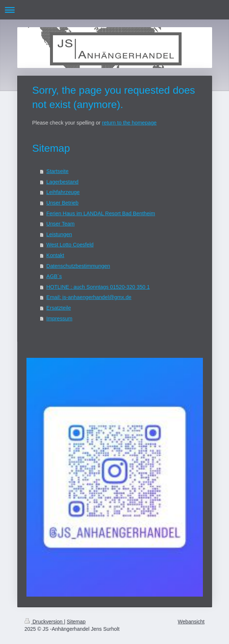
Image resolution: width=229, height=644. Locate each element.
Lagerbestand (62, 182)
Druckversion (44, 622)
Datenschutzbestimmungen (78, 266)
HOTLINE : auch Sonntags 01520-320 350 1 (98, 287)
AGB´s (54, 276)
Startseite (57, 171)
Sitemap (76, 622)
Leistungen (59, 234)
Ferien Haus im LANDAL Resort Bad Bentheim (101, 213)
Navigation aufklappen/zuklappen (114, 10)
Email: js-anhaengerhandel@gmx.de (89, 297)
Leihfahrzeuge (63, 192)
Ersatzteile (59, 308)
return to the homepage (129, 123)
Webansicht (191, 622)
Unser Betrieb (62, 203)
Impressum (59, 319)
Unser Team (60, 224)
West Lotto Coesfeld (70, 245)
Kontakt (55, 255)
